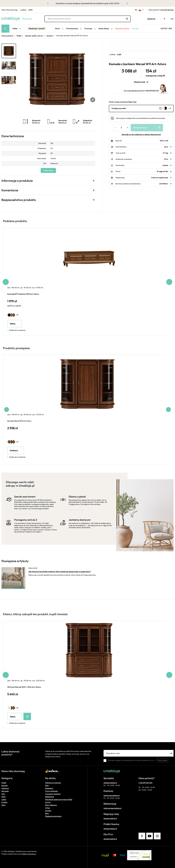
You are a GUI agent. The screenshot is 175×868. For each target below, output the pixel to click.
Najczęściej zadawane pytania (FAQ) (59, 799)
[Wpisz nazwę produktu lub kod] (87, 19)
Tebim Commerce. (29, 854)
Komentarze (10, 190)
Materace (5, 788)
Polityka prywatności (53, 783)
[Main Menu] (5, 29)
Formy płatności (51, 791)
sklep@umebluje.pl (110, 783)
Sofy (3, 794)
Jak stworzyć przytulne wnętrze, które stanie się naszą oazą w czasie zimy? (59, 572)
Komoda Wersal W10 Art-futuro (19, 421)
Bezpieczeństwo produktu (19, 200)
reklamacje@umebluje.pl (112, 808)
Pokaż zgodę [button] (162, 760)
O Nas (48, 808)
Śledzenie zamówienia (53, 816)
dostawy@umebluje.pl (112, 795)
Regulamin (49, 788)
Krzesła (4, 802)
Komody (5, 786)
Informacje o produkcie (17, 181)
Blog (47, 813)
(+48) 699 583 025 (167, 10)
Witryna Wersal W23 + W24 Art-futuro (24, 687)
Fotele (4, 783)
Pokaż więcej (48, 170)
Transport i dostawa (53, 794)
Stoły (4, 805)
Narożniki (5, 791)
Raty (47, 786)
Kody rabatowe (51, 805)
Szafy (4, 797)
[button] (150, 19)
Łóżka (4, 799)
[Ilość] (121, 128)
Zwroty (48, 802)
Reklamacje (50, 797)
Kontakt (48, 811)
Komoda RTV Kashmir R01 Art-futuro (23, 294)
